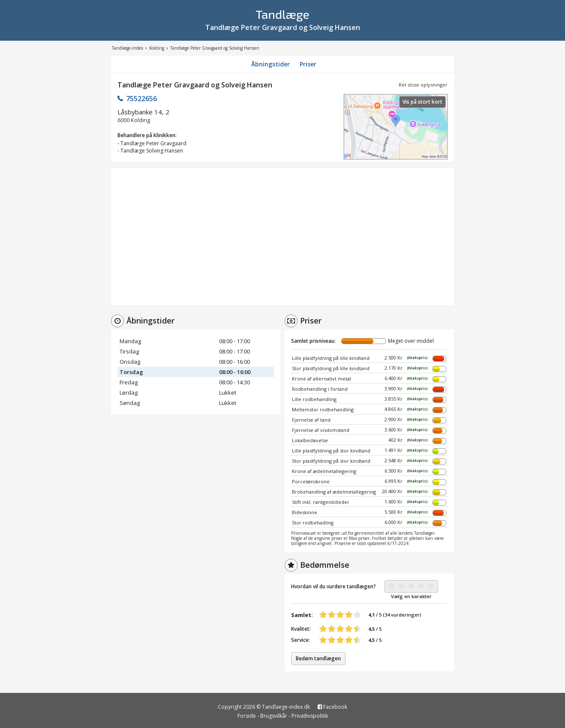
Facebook (332, 707)
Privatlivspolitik (310, 716)
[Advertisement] (282, 237)
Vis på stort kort (422, 102)
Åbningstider (270, 64)
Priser (308, 64)
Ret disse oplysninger (423, 85)
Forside (247, 716)
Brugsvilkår (274, 716)
